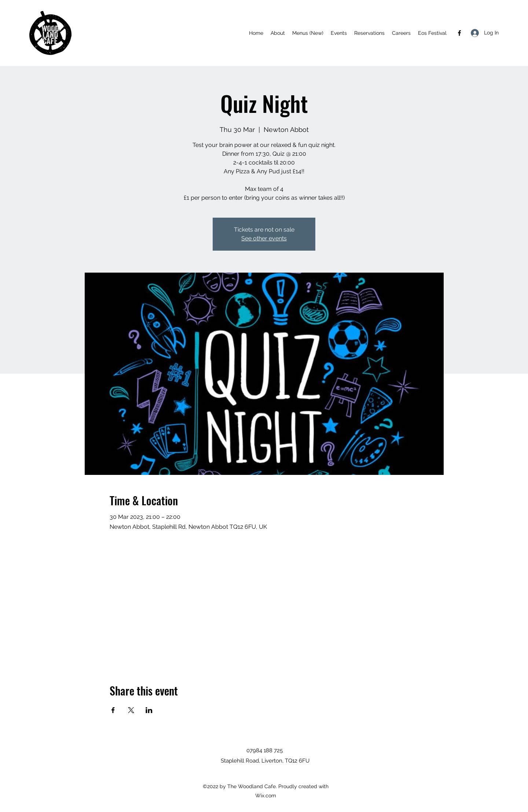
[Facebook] (459, 33)
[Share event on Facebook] (113, 710)
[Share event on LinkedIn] (149, 710)
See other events (264, 238)
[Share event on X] (131, 710)
